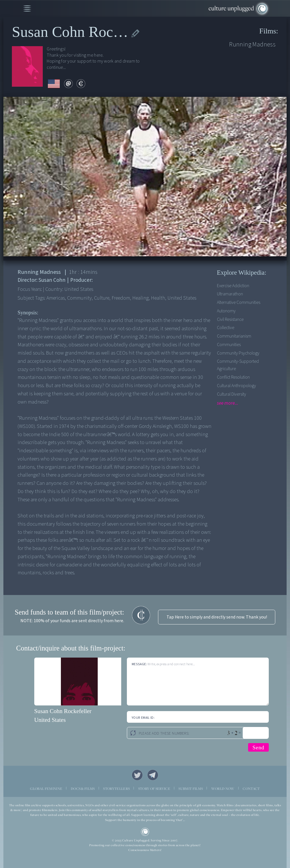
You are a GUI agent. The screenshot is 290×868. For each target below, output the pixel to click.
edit (136, 33)
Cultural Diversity (232, 394)
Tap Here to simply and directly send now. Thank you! (217, 617)
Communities (229, 345)
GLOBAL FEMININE (46, 789)
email (68, 84)
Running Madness (252, 44)
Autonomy (226, 311)
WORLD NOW (223, 789)
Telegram (153, 775)
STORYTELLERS (116, 789)
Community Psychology (238, 353)
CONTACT (251, 789)
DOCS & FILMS (83, 789)
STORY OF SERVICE (154, 789)
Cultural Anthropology (236, 386)
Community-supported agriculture (238, 365)
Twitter (137, 775)
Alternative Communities (239, 302)
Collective (226, 328)
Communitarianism (234, 336)
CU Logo (145, 832)
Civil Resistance (230, 319)
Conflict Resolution (233, 377)
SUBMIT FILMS (191, 789)
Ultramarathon (230, 294)
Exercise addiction (233, 286)
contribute (81, 84)
